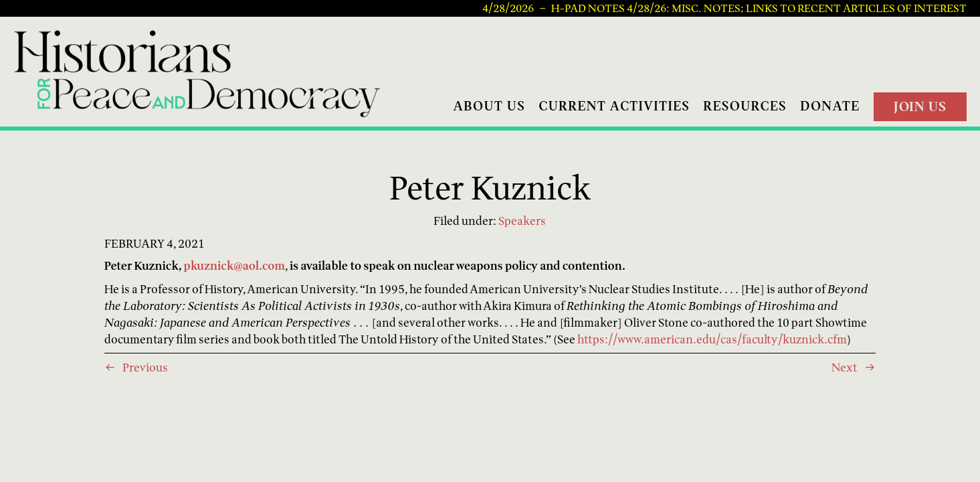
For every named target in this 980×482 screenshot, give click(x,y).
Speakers (522, 221)
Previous (145, 367)
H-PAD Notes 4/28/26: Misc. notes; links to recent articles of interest (759, 9)
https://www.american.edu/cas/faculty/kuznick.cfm (712, 339)
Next (845, 367)
